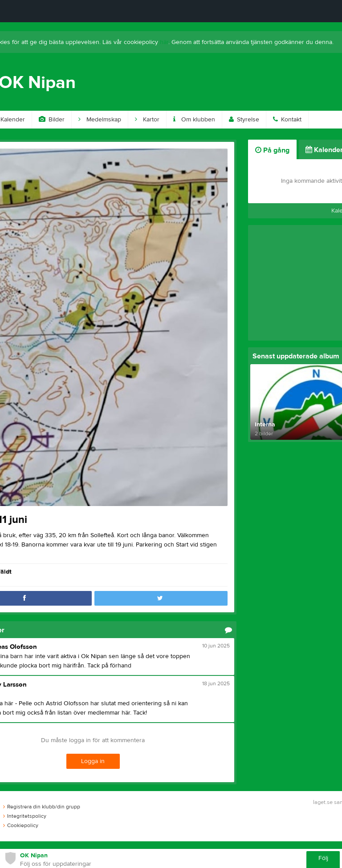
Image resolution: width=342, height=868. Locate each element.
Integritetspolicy (25, 816)
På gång (272, 150)
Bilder (52, 120)
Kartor (147, 120)
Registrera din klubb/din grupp (42, 807)
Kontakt (287, 120)
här (164, 42)
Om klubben (194, 120)
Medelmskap (100, 120)
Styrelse (244, 120)
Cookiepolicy (21, 825)
